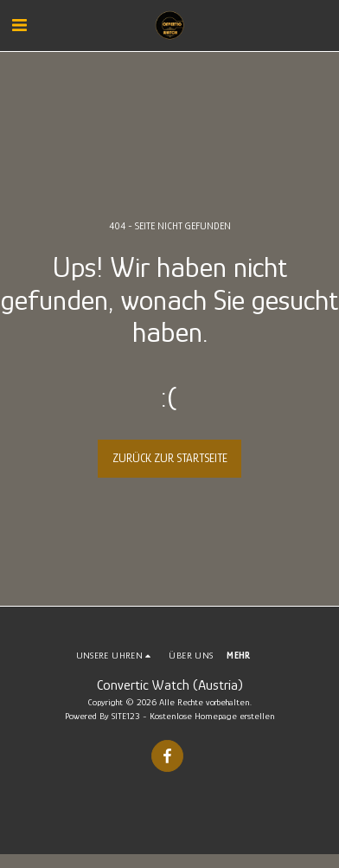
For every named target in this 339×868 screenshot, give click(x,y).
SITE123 (126, 716)
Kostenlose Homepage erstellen (212, 716)
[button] (19, 25)
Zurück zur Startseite (170, 458)
